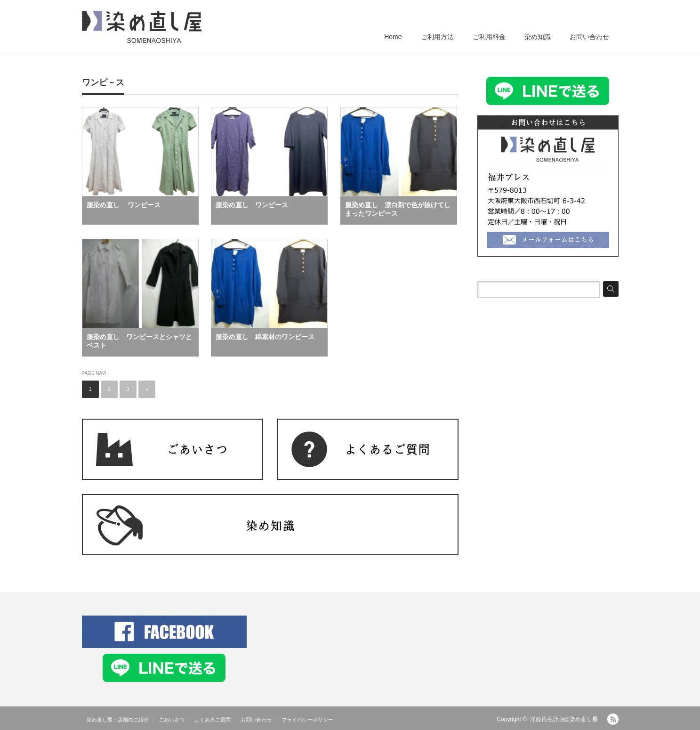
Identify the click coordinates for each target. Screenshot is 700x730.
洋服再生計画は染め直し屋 (564, 719)
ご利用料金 (489, 37)
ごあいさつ (172, 720)
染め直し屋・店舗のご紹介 (118, 720)
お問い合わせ (589, 37)
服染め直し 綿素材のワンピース (265, 337)
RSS (613, 719)
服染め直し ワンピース (124, 205)
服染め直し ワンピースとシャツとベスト (139, 341)
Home (393, 37)
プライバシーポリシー (307, 720)
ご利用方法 (437, 37)
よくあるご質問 (213, 720)
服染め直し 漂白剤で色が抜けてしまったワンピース (398, 209)
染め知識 (538, 37)
